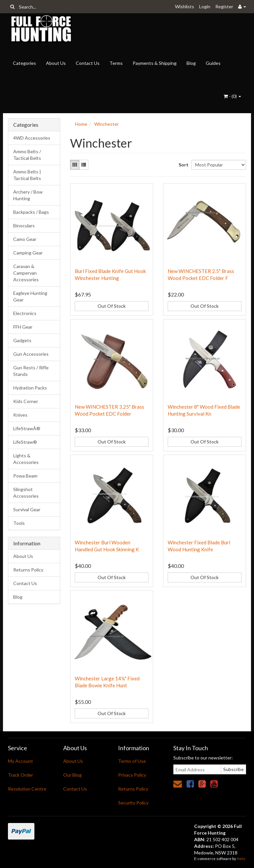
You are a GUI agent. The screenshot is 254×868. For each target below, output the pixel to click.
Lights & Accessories (26, 459)
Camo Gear (25, 239)
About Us (56, 63)
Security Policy (133, 803)
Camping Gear (28, 253)
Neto (241, 859)
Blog (191, 63)
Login (205, 6)
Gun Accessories (31, 354)
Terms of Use (132, 761)
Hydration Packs (30, 388)
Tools (19, 523)
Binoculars (24, 226)
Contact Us (88, 63)
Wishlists (185, 6)
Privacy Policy (132, 775)
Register (224, 6)
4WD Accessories (32, 138)
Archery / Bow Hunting (28, 195)
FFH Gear (23, 327)
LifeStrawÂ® (27, 428)
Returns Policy (28, 570)
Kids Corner (26, 401)
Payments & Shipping (155, 63)
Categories (24, 63)
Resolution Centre (27, 789)
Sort (183, 165)
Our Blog (72, 775)
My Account (21, 761)
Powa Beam (25, 476)
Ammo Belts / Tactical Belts (27, 155)
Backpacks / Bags (31, 212)
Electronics (25, 313)
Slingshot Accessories (26, 493)
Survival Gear (27, 509)
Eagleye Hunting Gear (30, 296)
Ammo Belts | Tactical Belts (27, 175)
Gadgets (22, 340)
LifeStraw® (25, 442)
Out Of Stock (112, 306)
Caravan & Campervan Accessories (26, 273)
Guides (213, 63)
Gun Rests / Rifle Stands (31, 371)
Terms (116, 63)
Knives (20, 415)
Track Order (21, 775)
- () (232, 96)
